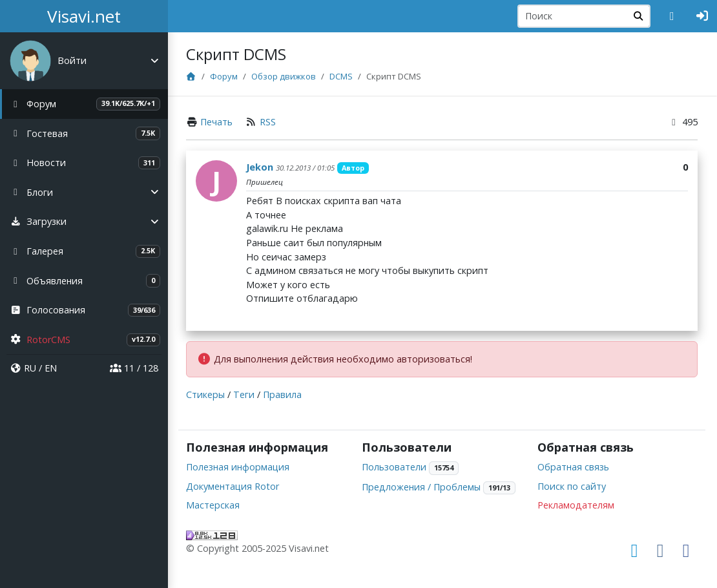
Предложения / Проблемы (422, 487)
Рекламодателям (577, 505)
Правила (284, 394)
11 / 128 (134, 368)
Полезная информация (239, 467)
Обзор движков (285, 76)
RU (30, 368)
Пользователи (395, 467)
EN (51, 368)
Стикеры (207, 394)
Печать (218, 122)
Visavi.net (84, 16)
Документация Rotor (234, 486)
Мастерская (214, 505)
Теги (245, 394)
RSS (269, 122)
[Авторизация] (702, 16)
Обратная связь (574, 467)
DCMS (342, 76)
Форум (225, 76)
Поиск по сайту (572, 486)
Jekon (261, 167)
